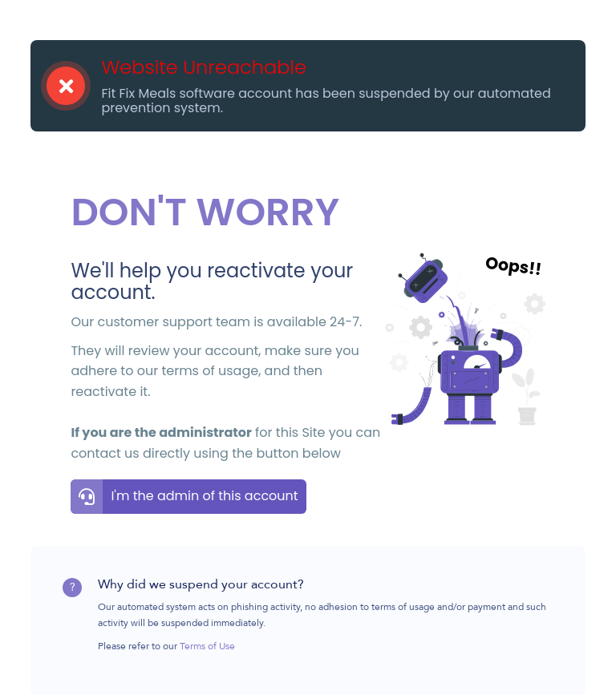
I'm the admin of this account (204, 496)
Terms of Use (207, 647)
